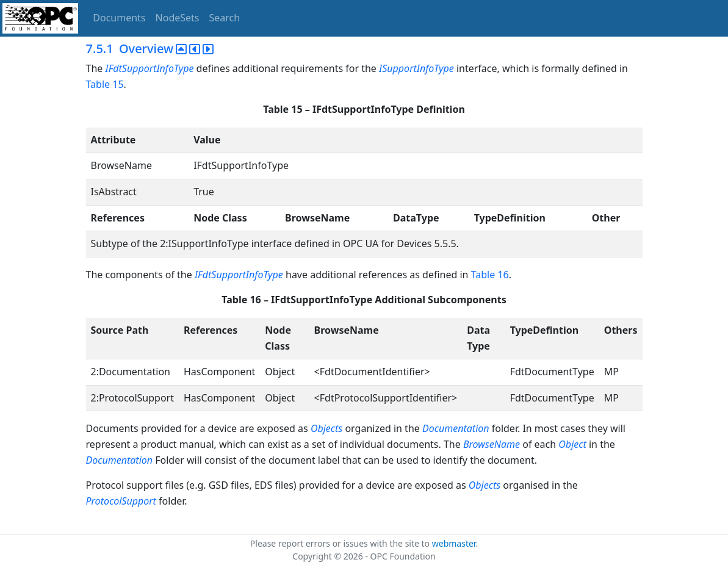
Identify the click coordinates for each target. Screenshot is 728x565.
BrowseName (492, 444)
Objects (326, 428)
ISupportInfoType (416, 68)
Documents (119, 18)
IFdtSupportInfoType (149, 68)
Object (572, 444)
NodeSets (178, 18)
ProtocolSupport (121, 501)
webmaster (454, 543)
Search (225, 18)
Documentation (456, 428)
